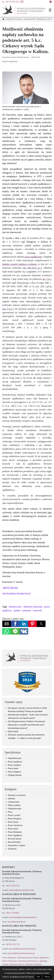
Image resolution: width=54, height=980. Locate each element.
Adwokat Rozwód (25, 958)
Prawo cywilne (14, 815)
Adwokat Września (33, 964)
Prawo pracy (13, 829)
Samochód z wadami (17, 845)
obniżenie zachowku (33, 607)
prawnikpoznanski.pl (17, 922)
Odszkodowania (15, 758)
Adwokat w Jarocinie (17, 795)
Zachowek (12, 849)
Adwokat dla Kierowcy (28, 961)
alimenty (12, 798)
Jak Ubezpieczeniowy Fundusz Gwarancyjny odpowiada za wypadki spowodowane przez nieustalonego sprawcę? (27, 725)
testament (26, 610)
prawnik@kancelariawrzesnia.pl (22, 949)
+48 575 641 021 (13, 886)
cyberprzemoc (14, 802)
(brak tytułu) (13, 731)
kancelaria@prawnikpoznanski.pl (23, 917)
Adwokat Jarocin (17, 964)
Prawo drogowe (14, 772)
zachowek (37, 610)
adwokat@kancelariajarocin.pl (16, 593)
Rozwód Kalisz (14, 842)
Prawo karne (13, 768)
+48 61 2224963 (12, 913)
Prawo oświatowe (15, 825)
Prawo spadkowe (15, 762)
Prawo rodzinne (14, 765)
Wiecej (47, 977)
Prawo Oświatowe (10, 961)
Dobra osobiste (14, 805)
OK (38, 977)
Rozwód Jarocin (15, 839)
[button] (50, 10)
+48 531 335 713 (13, 944)
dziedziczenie (15, 607)
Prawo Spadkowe (10, 62)
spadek (17, 610)
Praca (10, 812)
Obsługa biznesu (15, 775)
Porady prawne (14, 19)
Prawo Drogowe (15, 819)
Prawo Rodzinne (15, 832)
